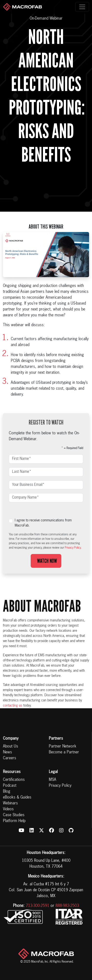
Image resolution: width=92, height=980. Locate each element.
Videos (8, 809)
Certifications (14, 780)
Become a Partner (64, 752)
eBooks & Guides (17, 798)
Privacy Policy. (73, 548)
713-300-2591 (38, 906)
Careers (10, 758)
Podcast (10, 786)
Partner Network (63, 747)
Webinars (10, 803)
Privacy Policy (60, 786)
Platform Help (14, 821)
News (7, 752)
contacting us (13, 706)
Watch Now (46, 561)
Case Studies (14, 815)
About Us (11, 747)
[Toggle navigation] (82, 7)
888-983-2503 (67, 906)
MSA (53, 780)
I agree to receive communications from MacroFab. (43, 523)
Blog (7, 792)
